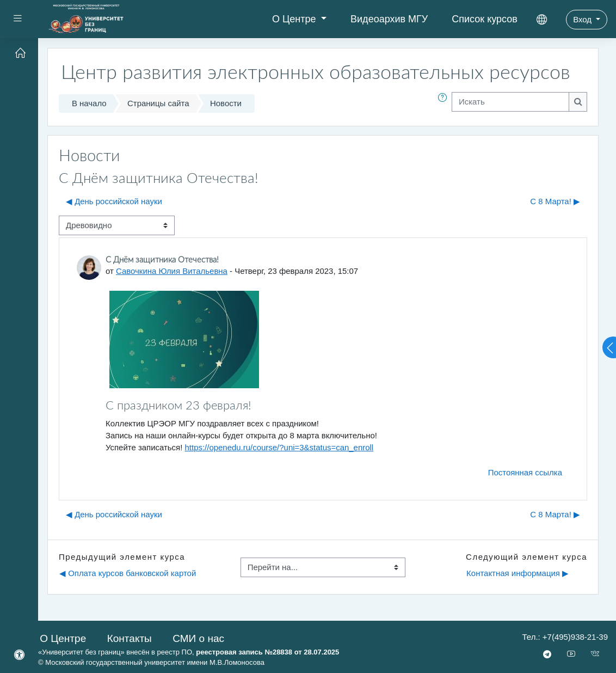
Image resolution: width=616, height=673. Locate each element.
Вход (583, 19)
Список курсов (485, 19)
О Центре (295, 19)
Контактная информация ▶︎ (518, 573)
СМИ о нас (198, 638)
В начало (89, 103)
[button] (445, 103)
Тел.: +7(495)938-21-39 (565, 637)
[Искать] (510, 102)
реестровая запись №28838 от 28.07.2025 (267, 652)
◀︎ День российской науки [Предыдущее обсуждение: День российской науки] (114, 201)
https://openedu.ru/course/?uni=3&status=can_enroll (279, 447)
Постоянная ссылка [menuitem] (525, 472)
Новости (226, 103)
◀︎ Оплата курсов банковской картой (128, 573)
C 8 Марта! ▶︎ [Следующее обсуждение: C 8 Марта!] (555, 201)
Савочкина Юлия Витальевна (172, 271)
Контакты (130, 638)
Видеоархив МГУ (389, 19)
